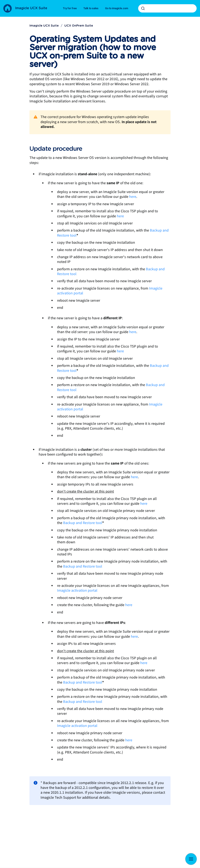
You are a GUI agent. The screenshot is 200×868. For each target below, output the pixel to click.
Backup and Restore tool (83, 523)
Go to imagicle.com (117, 8)
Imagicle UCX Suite (31, 8)
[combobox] (167, 8)
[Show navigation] (191, 859)
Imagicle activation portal (77, 590)
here (133, 197)
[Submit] (143, 8)
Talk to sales (91, 8)
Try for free (70, 8)
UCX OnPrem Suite (79, 26)
